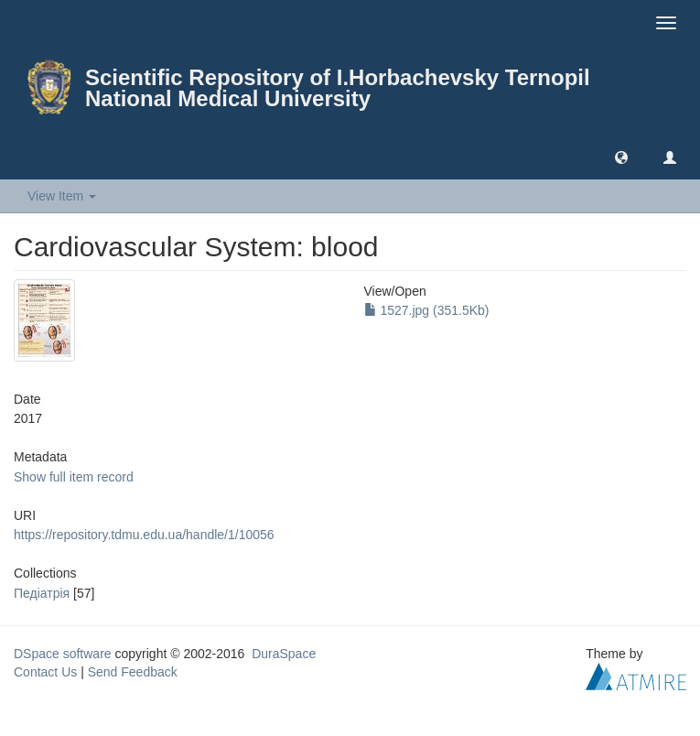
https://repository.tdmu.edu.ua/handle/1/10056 (144, 535)
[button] (621, 157)
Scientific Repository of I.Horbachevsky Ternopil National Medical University (338, 88)
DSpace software (63, 654)
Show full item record (74, 477)
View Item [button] (62, 196)
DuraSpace (284, 654)
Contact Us (45, 672)
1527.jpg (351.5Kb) (427, 310)
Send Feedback (133, 672)
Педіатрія (42, 593)
